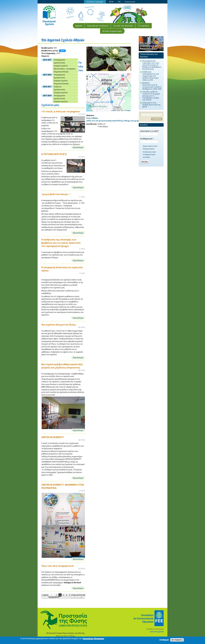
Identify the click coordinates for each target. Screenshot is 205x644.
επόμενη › (74, 596)
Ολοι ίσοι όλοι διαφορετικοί (58, 566)
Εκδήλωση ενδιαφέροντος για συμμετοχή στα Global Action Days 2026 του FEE (151, 76)
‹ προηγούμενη (52, 596)
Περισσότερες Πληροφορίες (93, 639)
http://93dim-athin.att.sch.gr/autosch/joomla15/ (102, 119)
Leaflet (114, 110)
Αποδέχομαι (164, 640)
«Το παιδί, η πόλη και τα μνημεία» (61, 111)
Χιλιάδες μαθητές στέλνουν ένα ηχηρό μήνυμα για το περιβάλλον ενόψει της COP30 (151, 96)
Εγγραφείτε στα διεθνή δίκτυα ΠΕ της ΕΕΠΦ (151, 105)
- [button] (90, 81)
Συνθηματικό (147, 139)
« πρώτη (45, 595)
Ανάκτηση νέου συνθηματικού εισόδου (149, 154)
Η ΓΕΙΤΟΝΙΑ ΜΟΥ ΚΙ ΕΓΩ (54, 154)
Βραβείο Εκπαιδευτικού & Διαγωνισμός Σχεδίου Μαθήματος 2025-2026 (152, 86)
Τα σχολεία (144, 26)
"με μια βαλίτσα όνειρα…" (56, 194)
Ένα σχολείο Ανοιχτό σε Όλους (59, 325)
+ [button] (90, 77)
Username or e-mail (150, 131)
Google (128, 110)
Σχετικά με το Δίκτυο (98, 26)
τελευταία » (81, 596)
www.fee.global (157, 632)
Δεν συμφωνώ (177, 640)
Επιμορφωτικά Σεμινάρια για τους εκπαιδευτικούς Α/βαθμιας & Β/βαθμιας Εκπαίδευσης (152, 65)
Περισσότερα (78, 147)
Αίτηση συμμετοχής (112, 31)
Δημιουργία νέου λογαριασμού (150, 147)
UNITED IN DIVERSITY (53, 437)
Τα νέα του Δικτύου (123, 26)
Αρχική (79, 26)
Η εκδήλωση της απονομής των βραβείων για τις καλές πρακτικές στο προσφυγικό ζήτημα (61, 243)
